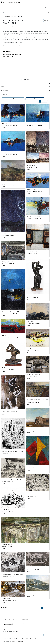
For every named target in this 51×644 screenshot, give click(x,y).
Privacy (18, 641)
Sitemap (21, 641)
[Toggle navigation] (48, 8)
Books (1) (46, 20)
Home (4, 16)
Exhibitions (9, 16)
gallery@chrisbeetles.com (8, 624)
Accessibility (14, 641)
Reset (35, 99)
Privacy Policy (26, 639)
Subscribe (41, 635)
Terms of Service (33, 639)
